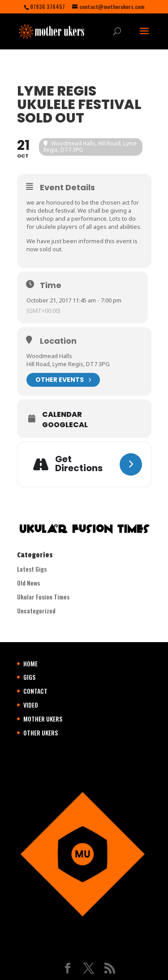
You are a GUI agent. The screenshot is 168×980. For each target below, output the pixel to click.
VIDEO (31, 705)
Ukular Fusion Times (43, 597)
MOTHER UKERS (43, 719)
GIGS (29, 677)
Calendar (62, 415)
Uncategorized (36, 610)
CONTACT (35, 691)
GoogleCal (65, 425)
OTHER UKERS (41, 733)
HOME (30, 663)
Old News (28, 583)
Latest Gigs (32, 569)
